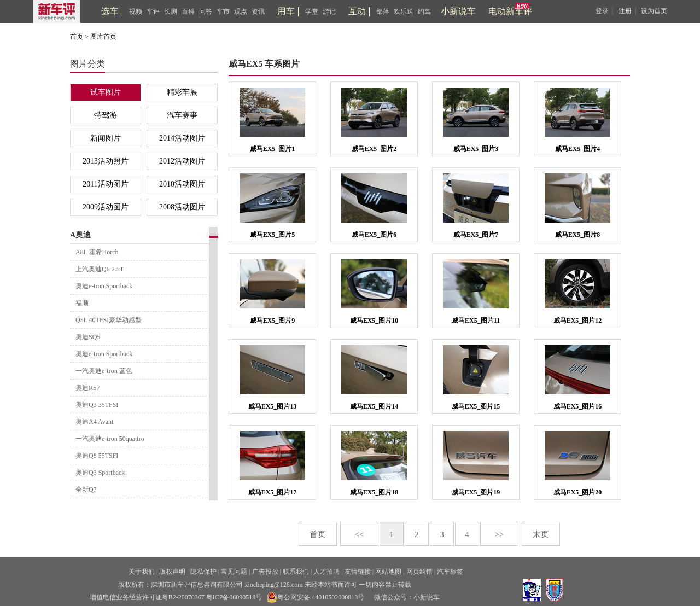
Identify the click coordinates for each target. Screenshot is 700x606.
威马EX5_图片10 (374, 321)
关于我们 (142, 572)
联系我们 (296, 572)
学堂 (312, 11)
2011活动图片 (105, 184)
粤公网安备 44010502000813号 (315, 597)
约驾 (424, 11)
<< (360, 534)
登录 (602, 11)
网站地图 (388, 572)
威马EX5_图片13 (273, 406)
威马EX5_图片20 (578, 492)
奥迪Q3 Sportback (100, 473)
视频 (136, 11)
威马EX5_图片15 (476, 406)
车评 (153, 11)
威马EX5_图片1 (273, 149)
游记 (329, 11)
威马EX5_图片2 (374, 149)
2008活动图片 (182, 207)
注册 (625, 11)
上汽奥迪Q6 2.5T (100, 269)
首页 (77, 37)
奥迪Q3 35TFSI (97, 405)
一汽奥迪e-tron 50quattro (110, 439)
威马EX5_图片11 (476, 321)
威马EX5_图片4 (578, 149)
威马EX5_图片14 (374, 406)
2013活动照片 (106, 161)
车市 (223, 11)
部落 (383, 11)
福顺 (82, 303)
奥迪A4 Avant (94, 422)
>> (500, 534)
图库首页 (103, 37)
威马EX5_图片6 (374, 235)
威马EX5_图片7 (476, 235)
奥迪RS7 (88, 388)
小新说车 (458, 11)
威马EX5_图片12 (578, 321)
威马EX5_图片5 (273, 235)
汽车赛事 (182, 115)
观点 (241, 11)
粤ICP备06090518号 (234, 597)
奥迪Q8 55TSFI (97, 456)
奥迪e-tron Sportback (104, 286)
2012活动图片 (182, 161)
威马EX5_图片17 (273, 492)
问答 (206, 11)
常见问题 (234, 572)
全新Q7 (86, 490)
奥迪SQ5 (88, 337)
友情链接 (358, 572)
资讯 (258, 11)
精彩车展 (182, 92)
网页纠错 (419, 572)
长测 (171, 11)
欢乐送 (404, 11)
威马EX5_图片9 (273, 321)
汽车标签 (450, 572)
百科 (188, 11)
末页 (541, 534)
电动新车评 (510, 11)
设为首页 (654, 11)
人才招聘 (326, 572)
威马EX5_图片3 (476, 149)
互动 (357, 11)
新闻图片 (106, 138)
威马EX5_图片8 (578, 235)
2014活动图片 (182, 138)
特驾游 (106, 115)
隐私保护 (203, 572)
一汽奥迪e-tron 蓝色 (104, 371)
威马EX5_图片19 (476, 492)
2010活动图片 (182, 184)
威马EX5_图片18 (374, 492)
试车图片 (106, 92)
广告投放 (265, 572)
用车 (286, 11)
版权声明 (172, 572)
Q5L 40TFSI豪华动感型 (109, 320)
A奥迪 (80, 235)
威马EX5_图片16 (578, 406)
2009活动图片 (106, 207)
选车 (110, 11)
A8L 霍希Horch (97, 252)
